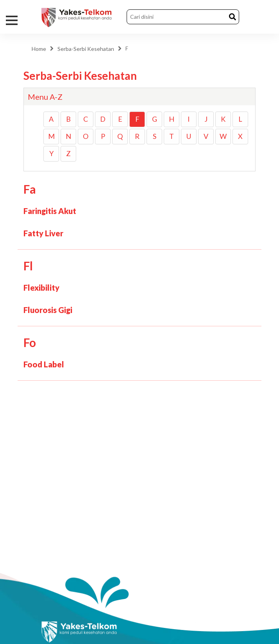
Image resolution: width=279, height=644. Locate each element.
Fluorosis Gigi (48, 310)
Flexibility (41, 288)
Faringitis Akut (50, 211)
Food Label (44, 364)
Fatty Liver (43, 233)
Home (39, 49)
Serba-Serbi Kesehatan (86, 49)
